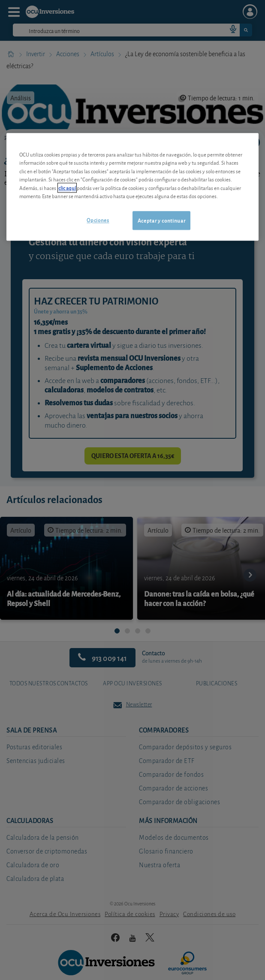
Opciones (98, 220)
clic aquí (67, 188)
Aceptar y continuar (161, 220)
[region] (132, 187)
